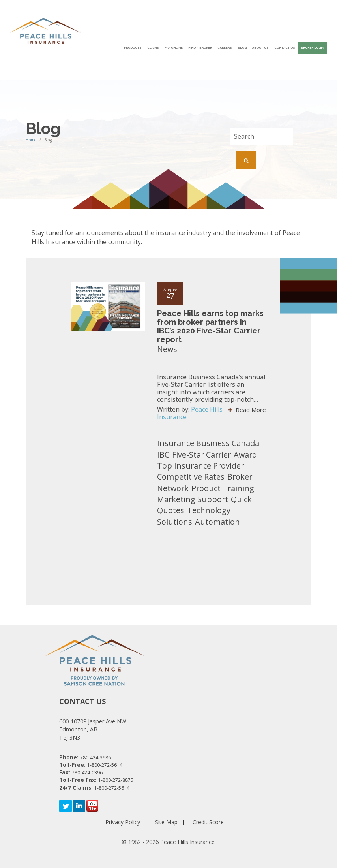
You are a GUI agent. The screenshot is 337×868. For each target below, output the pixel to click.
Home (31, 140)
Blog (242, 48)
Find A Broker (200, 48)
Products (133, 48)
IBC (163, 455)
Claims (153, 48)
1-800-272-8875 (116, 780)
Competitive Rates (191, 477)
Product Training (223, 488)
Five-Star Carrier (201, 455)
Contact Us (285, 48)
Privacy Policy (123, 822)
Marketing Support (193, 499)
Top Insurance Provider (200, 466)
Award (245, 455)
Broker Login (312, 48)
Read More (247, 410)
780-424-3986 (95, 758)
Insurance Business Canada (208, 443)
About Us (260, 48)
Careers (225, 48)
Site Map (166, 822)
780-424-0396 (87, 773)
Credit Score (208, 822)
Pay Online (174, 48)
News (167, 349)
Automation (217, 522)
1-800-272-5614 (105, 765)
